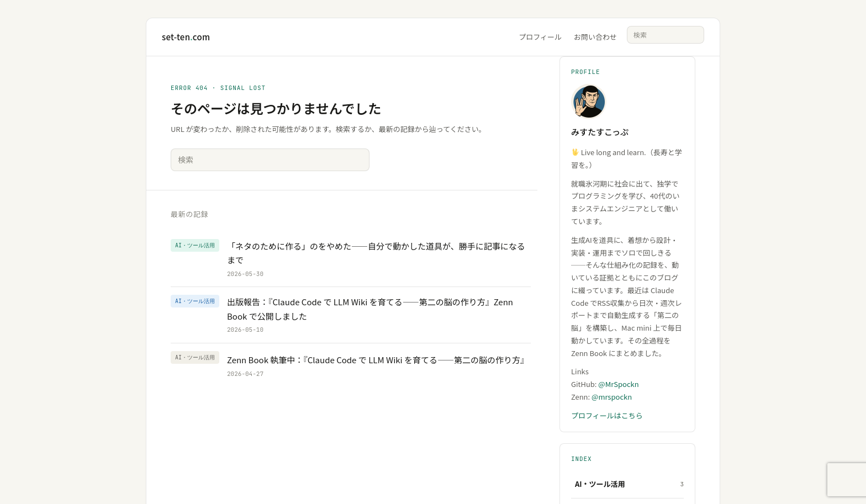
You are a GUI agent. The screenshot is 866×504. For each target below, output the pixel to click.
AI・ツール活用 (600, 484)
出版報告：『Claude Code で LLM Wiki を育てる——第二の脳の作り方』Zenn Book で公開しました (370, 309)
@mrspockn (612, 397)
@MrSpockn (618, 384)
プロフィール (540, 37)
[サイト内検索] (666, 35)
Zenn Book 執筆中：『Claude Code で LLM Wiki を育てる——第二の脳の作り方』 (378, 360)
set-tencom (186, 37)
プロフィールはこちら (607, 415)
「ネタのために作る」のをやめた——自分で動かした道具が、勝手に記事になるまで (376, 253)
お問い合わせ (595, 37)
